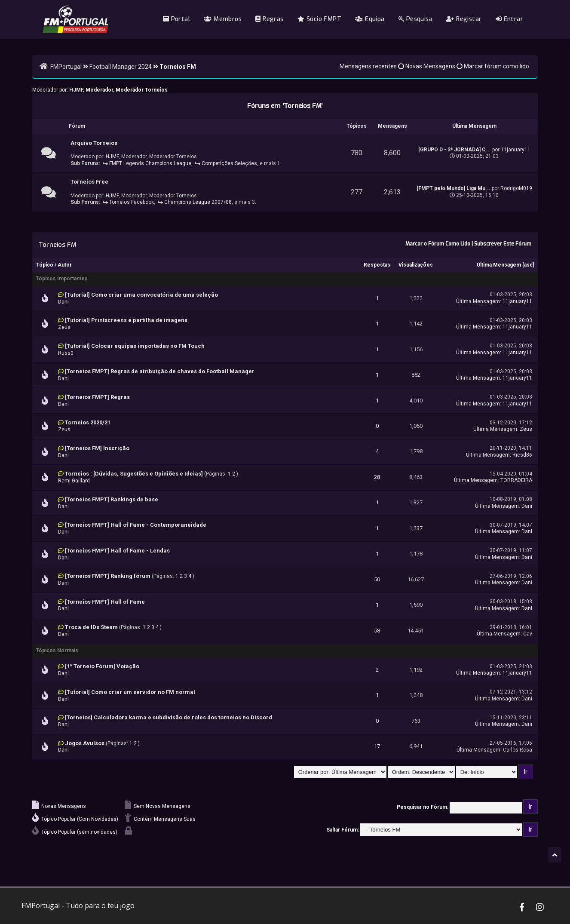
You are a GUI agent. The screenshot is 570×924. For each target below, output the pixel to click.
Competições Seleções (229, 163)
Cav (528, 634)
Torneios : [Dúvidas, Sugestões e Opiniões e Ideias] (134, 474)
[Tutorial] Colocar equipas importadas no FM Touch (135, 346)
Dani (63, 302)
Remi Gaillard (74, 481)
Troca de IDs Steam (91, 627)
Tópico (45, 265)
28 (377, 477)
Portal (176, 19)
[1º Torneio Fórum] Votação (102, 666)
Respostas (377, 265)
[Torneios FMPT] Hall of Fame (105, 602)
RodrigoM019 (516, 188)
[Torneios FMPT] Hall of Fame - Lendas (117, 551)
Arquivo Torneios (94, 143)
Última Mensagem (499, 265)
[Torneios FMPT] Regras (97, 397)
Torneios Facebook (132, 202)
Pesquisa (415, 19)
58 (377, 631)
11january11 (516, 150)
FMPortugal (66, 67)
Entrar (509, 19)
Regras (269, 19)
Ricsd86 (522, 455)
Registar (464, 19)
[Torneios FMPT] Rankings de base (112, 499)
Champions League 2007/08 (198, 202)
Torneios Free (89, 182)
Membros (223, 19)
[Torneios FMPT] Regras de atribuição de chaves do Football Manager (160, 371)
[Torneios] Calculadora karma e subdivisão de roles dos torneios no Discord (169, 717)
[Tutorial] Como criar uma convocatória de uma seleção (141, 295)
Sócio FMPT (319, 19)
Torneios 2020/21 (88, 422)
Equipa (370, 19)
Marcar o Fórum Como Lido (438, 244)
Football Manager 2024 (121, 67)
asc (528, 265)
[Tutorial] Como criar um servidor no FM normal (130, 692)
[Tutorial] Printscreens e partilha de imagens (126, 320)
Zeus (64, 327)
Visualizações (416, 265)
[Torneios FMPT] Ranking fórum (108, 576)
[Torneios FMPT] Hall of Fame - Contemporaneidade (136, 525)
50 (377, 579)
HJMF (76, 90)
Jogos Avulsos (85, 743)
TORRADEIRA (516, 480)
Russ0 (66, 353)
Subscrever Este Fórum (503, 244)
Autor (65, 265)
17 (377, 746)
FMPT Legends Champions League (150, 163)
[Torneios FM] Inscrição (97, 448)
